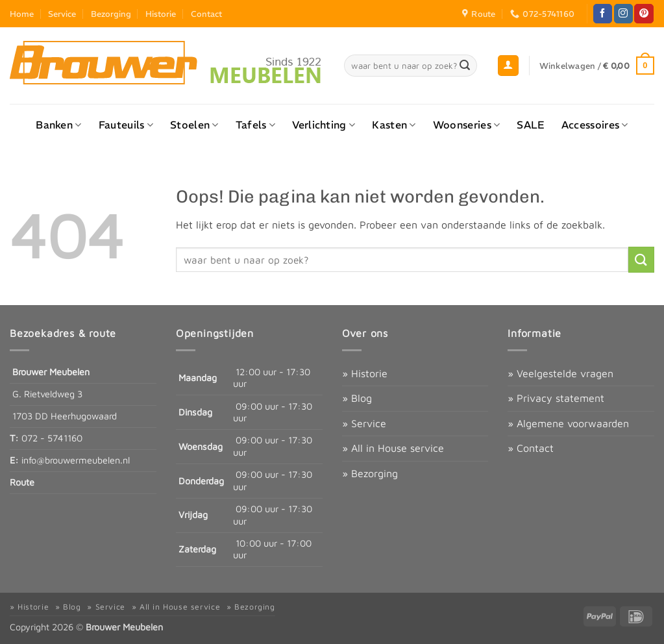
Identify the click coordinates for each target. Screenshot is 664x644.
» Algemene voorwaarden (568, 423)
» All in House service (393, 448)
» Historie (365, 373)
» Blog (357, 398)
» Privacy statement (556, 398)
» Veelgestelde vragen (560, 373)
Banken (58, 125)
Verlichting (324, 125)
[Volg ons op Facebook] (603, 14)
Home (22, 14)
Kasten (394, 125)
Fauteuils (126, 125)
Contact (206, 14)
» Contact (531, 448)
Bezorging (111, 14)
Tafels (255, 125)
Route (22, 482)
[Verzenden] (465, 66)
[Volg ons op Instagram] (623, 14)
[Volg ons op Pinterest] (644, 14)
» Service (364, 423)
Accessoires (595, 125)
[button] (508, 66)
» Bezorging (370, 473)
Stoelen (194, 125)
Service (62, 14)
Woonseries (467, 125)
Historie (161, 14)
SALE (530, 125)
